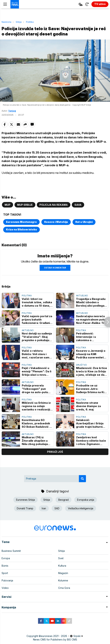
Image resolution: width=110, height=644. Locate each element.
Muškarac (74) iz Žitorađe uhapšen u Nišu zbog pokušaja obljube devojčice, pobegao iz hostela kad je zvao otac (35, 441)
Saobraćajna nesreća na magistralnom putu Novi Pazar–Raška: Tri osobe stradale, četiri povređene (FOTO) (91, 320)
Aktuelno (82, 296)
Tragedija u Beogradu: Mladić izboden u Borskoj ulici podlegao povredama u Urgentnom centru (91, 302)
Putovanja (7, 580)
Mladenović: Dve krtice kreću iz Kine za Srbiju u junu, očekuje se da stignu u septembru (92, 371)
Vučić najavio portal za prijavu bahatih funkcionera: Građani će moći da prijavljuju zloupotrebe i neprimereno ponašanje (37, 320)
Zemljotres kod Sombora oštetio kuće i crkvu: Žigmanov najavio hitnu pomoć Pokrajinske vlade (91, 441)
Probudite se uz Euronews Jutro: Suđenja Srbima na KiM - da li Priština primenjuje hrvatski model (91, 389)
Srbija (19, 22)
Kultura (62, 566)
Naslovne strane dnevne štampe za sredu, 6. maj (88, 406)
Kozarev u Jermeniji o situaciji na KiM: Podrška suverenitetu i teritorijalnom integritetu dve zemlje (91, 354)
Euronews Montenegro (21, 222)
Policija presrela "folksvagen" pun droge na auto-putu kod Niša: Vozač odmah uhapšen (37, 389)
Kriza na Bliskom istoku (21, 229)
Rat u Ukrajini (84, 222)
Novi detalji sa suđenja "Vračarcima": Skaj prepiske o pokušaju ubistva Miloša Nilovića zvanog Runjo (37, 337)
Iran (44, 508)
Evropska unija (86, 500)
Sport (5, 573)
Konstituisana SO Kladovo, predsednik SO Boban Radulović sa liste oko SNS (37, 423)
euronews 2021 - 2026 (54, 636)
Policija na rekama (54, 205)
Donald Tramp (25, 508)
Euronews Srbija (25, 500)
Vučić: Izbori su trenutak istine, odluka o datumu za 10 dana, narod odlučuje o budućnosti (37, 302)
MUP (8, 205)
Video (5, 588)
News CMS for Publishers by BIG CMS (55, 640)
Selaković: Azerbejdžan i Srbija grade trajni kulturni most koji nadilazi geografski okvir (90, 423)
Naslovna (6, 22)
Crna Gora (64, 588)
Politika (30, 22)
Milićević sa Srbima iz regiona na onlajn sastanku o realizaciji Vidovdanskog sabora (37, 406)
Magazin (63, 573)
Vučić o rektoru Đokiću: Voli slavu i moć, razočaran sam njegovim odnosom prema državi (36, 354)
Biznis (5, 566)
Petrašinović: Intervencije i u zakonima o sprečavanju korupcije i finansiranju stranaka (91, 337)
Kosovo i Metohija (56, 222)
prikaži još (55, 452)
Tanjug (12, 111)
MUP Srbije (25, 205)
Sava (78, 205)
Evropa (6, 558)
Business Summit (11, 551)
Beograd (63, 500)
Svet (61, 558)
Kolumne (63, 580)
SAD (57, 508)
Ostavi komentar (55, 268)
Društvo (81, 365)
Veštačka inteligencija (81, 508)
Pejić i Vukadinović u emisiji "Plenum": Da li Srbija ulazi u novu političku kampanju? (37, 371)
